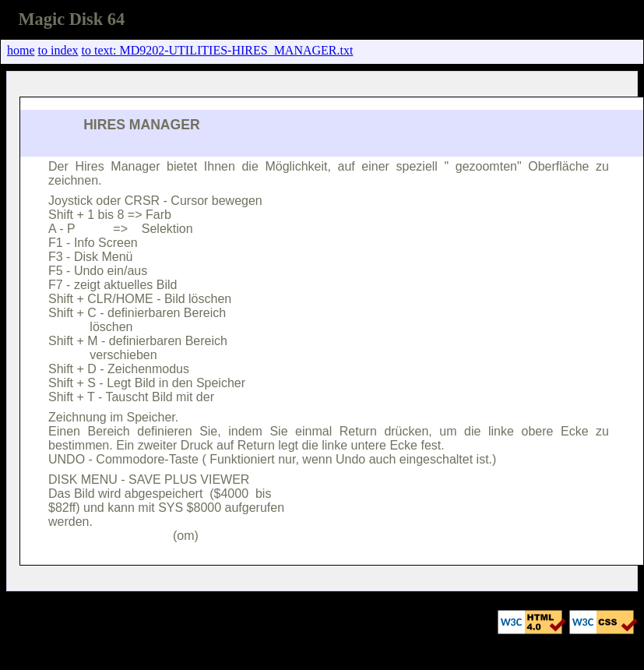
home (21, 50)
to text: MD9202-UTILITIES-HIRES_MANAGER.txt (218, 50)
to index (58, 50)
